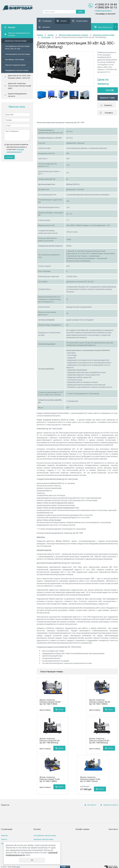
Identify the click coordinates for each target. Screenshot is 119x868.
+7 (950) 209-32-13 (106, 7)
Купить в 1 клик (107, 91)
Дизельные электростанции (16, 34)
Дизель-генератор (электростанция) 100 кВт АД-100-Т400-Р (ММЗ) (100, 696)
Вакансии (4, 829)
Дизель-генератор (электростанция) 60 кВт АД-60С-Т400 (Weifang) (50, 734)
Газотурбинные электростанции (45, 829)
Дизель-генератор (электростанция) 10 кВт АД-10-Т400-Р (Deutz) (90, 773)
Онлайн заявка (72, 21)
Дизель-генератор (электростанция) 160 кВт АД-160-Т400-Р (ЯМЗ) (50, 696)
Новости (4, 833)
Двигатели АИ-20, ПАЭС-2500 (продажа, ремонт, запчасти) (19, 70)
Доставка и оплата (8, 837)
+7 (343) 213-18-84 (106, 4)
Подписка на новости (111, 799)
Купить (109, 84)
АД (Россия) (46, 31)
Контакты (86, 21)
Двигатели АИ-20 (40, 841)
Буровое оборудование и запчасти (17, 89)
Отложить (109, 106)
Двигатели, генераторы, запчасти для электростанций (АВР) (19, 79)
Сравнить (108, 99)
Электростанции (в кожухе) (15, 59)
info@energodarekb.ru (103, 11)
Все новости (92, 799)
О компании (45, 21)
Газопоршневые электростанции (17, 48)
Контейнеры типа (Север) (15, 53)
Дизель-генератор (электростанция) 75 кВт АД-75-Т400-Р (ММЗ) (50, 773)
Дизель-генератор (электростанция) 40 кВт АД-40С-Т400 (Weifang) (99, 734)
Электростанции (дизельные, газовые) (19, 28)
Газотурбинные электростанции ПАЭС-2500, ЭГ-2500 (17, 41)
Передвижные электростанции (17, 64)
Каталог (58, 21)
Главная (40, 29)
